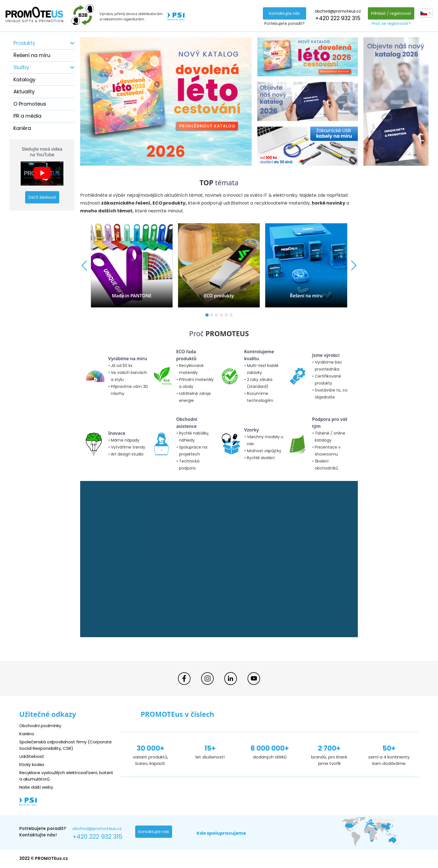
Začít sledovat (42, 197)
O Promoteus (30, 104)
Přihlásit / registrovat (391, 13)
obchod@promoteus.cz (338, 11)
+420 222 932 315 (338, 18)
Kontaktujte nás (284, 13)
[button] (207, 315)
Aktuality (24, 92)
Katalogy (24, 80)
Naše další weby (36, 787)
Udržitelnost (32, 756)
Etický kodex (32, 764)
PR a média (27, 116)
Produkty (24, 43)
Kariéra (22, 128)
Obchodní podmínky (40, 726)
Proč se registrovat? (391, 23)
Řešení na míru (32, 55)
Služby (21, 67)
